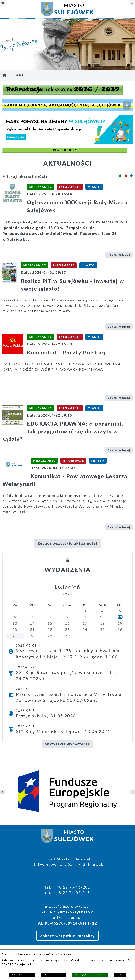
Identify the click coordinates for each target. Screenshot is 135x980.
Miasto (74, 10)
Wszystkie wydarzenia (67, 744)
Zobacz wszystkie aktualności (67, 543)
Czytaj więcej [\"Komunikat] (119, 398)
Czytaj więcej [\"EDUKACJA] (119, 450)
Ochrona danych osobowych (22, 975)
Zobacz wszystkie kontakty (67, 888)
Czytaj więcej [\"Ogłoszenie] (119, 255)
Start (18, 75)
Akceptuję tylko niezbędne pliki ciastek (90, 975)
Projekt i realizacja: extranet (31, 941)
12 (120, 617)
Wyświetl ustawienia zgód (54, 975)
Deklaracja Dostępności (26, 947)
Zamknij (120, 975)
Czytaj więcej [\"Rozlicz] (119, 327)
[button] (120, 176)
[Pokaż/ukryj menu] (132, 3)
